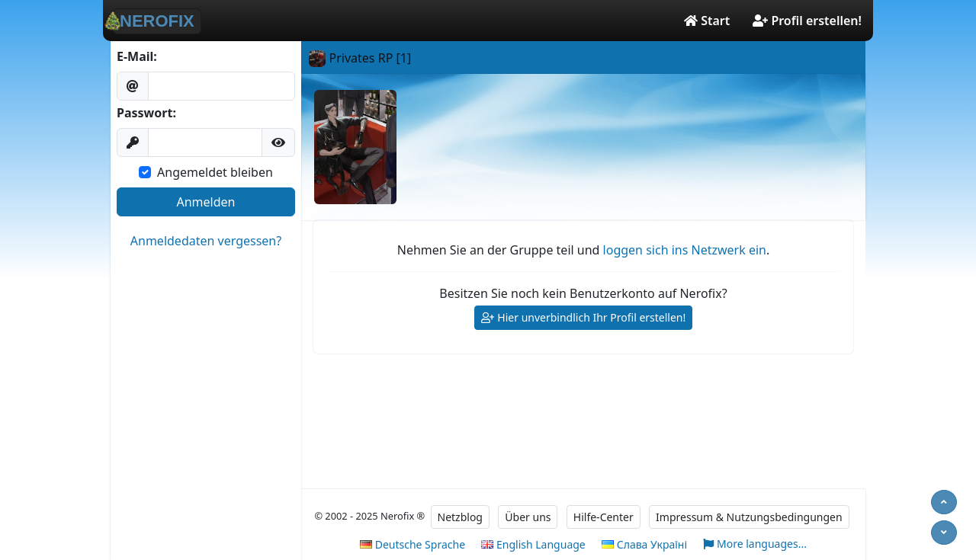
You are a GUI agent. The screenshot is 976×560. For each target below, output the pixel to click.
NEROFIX (154, 21)
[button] (278, 142)
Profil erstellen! (807, 21)
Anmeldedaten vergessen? (206, 241)
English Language (533, 544)
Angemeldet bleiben (215, 172)
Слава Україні (644, 544)
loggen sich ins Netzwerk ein (685, 250)
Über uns (528, 517)
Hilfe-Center (604, 517)
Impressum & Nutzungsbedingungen (749, 517)
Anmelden (206, 202)
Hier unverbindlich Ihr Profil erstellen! (584, 318)
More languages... (755, 544)
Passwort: (146, 113)
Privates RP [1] (360, 58)
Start (707, 21)
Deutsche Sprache (413, 544)
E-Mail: (137, 56)
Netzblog (460, 517)
